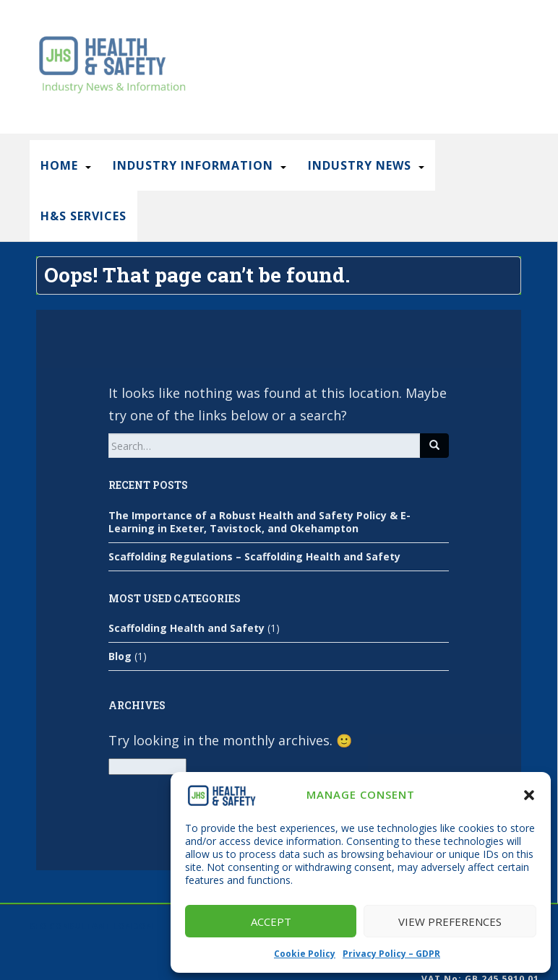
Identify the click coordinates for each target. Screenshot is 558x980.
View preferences (450, 922)
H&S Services (83, 216)
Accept (271, 922)
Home (59, 165)
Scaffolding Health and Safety (186, 628)
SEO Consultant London (91, 926)
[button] (529, 795)
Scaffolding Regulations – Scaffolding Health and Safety (254, 556)
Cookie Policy (305, 954)
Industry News (360, 165)
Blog (120, 656)
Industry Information (193, 165)
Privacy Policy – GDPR (391, 954)
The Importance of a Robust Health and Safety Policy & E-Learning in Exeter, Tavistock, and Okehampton (259, 522)
